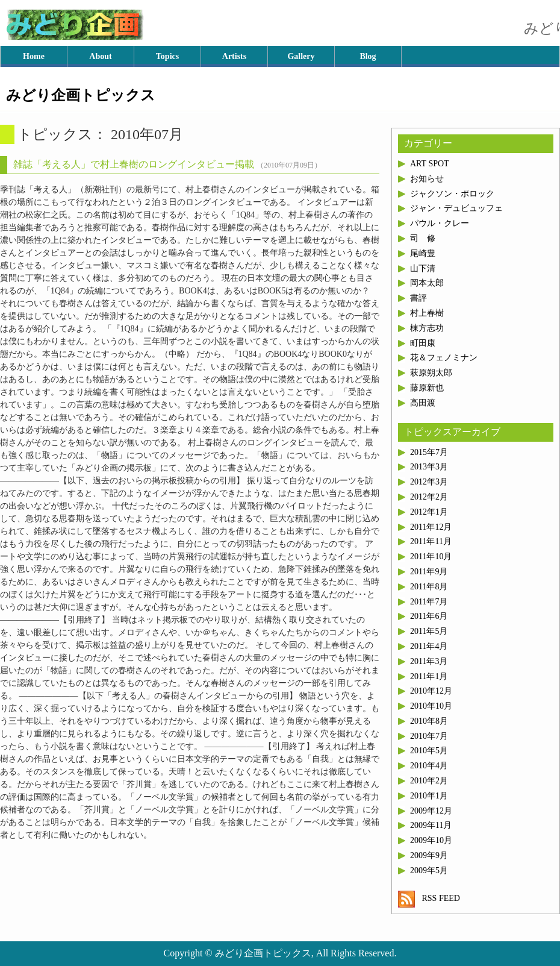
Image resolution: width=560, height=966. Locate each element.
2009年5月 (429, 870)
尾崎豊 (423, 253)
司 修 (423, 238)
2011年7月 (429, 602)
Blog (368, 56)
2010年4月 (429, 766)
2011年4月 (429, 646)
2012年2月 (429, 497)
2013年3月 (429, 467)
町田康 (423, 343)
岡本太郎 (427, 283)
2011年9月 (429, 572)
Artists (234, 56)
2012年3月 (429, 482)
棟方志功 (427, 328)
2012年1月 (429, 512)
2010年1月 (429, 796)
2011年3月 (429, 661)
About (100, 56)
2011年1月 (429, 676)
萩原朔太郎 (431, 373)
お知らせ (427, 179)
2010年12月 (431, 691)
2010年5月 (429, 751)
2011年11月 (431, 541)
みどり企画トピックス (81, 95)
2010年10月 (431, 706)
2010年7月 (429, 736)
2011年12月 (431, 527)
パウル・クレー (440, 223)
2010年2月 (429, 781)
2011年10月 (431, 557)
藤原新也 (427, 388)
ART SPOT (430, 164)
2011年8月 (429, 587)
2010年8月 (429, 721)
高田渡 (423, 403)
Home (34, 56)
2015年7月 (429, 452)
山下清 (423, 268)
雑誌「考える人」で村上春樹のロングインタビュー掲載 (134, 164)
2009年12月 (431, 811)
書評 (418, 298)
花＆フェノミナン (444, 358)
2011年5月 (429, 631)
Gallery (301, 56)
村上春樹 (427, 313)
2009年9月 (429, 855)
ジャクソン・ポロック (452, 194)
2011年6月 (429, 616)
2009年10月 (431, 840)
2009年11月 (431, 825)
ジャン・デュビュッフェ (456, 208)
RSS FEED (429, 898)
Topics (167, 56)
